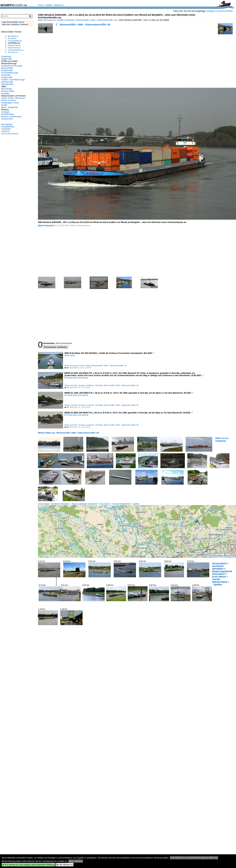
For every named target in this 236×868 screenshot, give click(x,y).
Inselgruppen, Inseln (10, 103)
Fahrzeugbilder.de (15, 41)
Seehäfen (5, 93)
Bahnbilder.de (13, 36)
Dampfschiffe (7, 70)
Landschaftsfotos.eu (16, 50)
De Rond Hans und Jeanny (76, 378)
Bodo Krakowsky (46, 226)
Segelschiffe (7, 59)
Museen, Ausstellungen (11, 117)
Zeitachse (5, 131)
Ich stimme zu (65, 865)
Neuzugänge (7, 124)
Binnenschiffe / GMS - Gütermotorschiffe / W (85, 25)
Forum (41, 5)
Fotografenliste (8, 127)
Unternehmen (7, 119)
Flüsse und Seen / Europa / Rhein (78, 366)
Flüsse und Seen (9, 100)
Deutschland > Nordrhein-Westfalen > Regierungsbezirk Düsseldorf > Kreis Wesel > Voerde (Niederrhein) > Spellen (89, 504)
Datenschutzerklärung (10, 134)
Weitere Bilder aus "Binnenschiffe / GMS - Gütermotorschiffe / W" (69, 433)
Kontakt (49, 5)
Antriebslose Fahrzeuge (12, 66)
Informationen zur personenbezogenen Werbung (194, 858)
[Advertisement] (82, 58)
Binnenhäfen (7, 89)
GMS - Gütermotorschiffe (102, 20)
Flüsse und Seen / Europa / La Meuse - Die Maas (84, 385)
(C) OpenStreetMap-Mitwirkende (220, 556)
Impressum (59, 5)
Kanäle (4, 105)
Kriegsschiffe (7, 77)
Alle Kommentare (64, 343)
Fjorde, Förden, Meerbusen (13, 98)
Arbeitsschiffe (7, 82)
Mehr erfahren (76, 861)
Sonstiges (6, 112)
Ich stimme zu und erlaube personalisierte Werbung (29, 865)
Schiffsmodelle (8, 114)
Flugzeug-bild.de (14, 45)
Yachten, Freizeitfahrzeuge (13, 80)
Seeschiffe (6, 75)
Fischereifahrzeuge (10, 73)
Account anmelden (225, 11)
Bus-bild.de (12, 38)
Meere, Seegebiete (9, 107)
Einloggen (211, 11)
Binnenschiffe (83, 20)
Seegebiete (6, 57)
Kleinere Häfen (8, 91)
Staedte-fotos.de (14, 48)
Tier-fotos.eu (13, 52)
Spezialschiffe (7, 84)
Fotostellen (6, 129)
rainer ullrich (70, 356)
